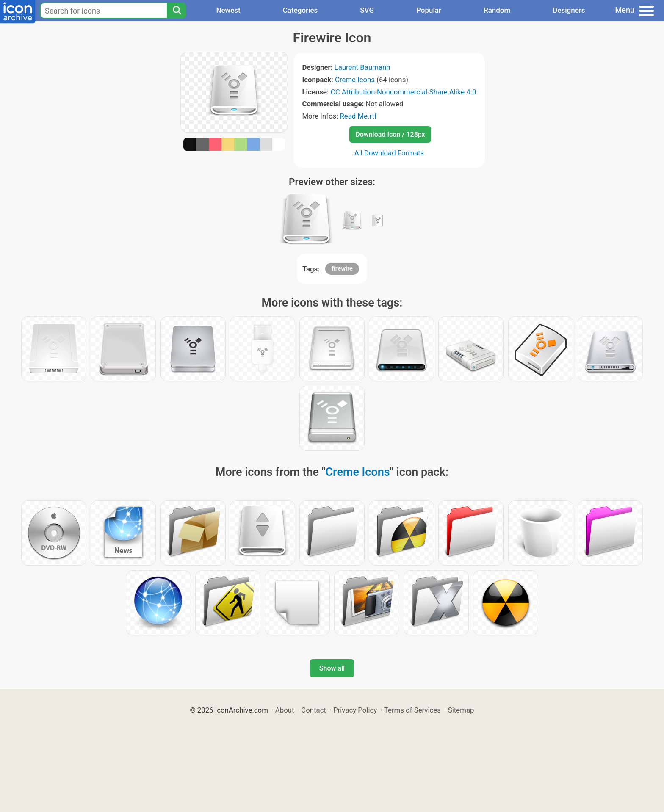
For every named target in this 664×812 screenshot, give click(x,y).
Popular (429, 10)
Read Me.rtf (358, 116)
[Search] (177, 11)
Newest (228, 10)
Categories (300, 10)
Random (497, 10)
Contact (314, 710)
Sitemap (461, 710)
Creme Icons (355, 80)
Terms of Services (412, 710)
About (285, 710)
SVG (367, 10)
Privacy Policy (355, 710)
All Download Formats (389, 153)
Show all (332, 668)
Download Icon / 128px (390, 134)
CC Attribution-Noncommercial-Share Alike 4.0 (404, 92)
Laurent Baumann (362, 67)
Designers (569, 10)
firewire (342, 268)
